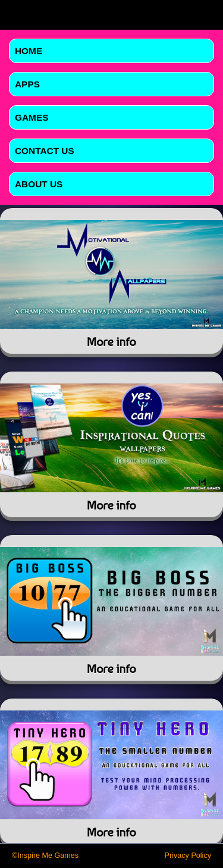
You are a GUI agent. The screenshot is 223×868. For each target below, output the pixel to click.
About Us (39, 184)
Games (32, 117)
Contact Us (45, 151)
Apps (27, 84)
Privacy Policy (188, 856)
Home (29, 51)
